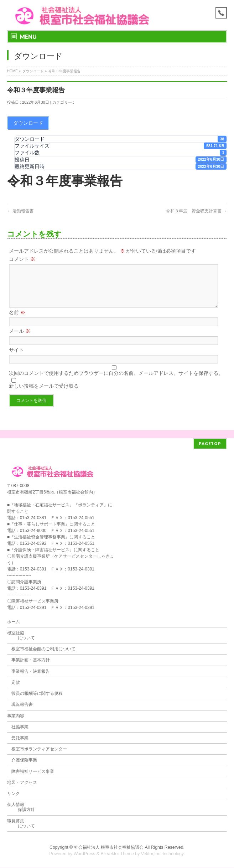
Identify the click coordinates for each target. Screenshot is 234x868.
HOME (12, 71)
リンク (14, 794)
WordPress (85, 854)
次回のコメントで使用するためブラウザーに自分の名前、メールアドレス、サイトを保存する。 (116, 382)
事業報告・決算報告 (31, 672)
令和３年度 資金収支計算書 (196, 211)
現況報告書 (22, 705)
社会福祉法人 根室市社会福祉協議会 (109, 848)
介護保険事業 (24, 760)
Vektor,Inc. (151, 854)
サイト (16, 358)
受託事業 (20, 738)
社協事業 (20, 727)
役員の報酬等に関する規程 (37, 694)
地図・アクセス (22, 783)
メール (20, 340)
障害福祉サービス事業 (33, 772)
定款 (16, 683)
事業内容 (16, 716)
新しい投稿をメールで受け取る (44, 394)
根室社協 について (21, 636)
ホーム (14, 622)
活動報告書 (20, 211)
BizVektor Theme (117, 854)
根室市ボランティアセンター (39, 749)
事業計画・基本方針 (31, 660)
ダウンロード (33, 71)
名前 (17, 321)
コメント (22, 259)
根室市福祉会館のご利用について (43, 649)
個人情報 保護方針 (21, 807)
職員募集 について (21, 824)
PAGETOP (210, 444)
